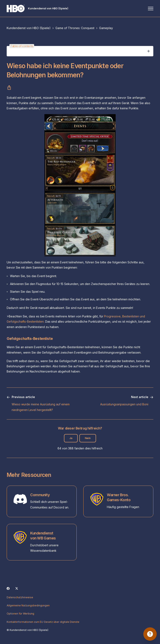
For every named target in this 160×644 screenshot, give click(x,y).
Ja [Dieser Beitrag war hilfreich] (71, 438)
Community (40, 495)
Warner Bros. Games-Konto (119, 497)
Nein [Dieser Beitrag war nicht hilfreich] (88, 438)
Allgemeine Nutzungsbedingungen (28, 605)
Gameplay (106, 28)
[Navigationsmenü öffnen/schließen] (151, 9)
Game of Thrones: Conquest (75, 28)
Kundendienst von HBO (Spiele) (29, 28)
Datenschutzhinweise (20, 597)
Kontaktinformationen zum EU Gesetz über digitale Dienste (43, 622)
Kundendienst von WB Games (43, 536)
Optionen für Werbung (20, 614)
